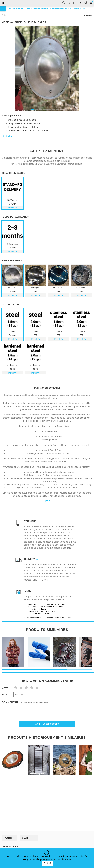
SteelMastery (9, 3)
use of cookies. (64, 859)
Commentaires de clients (63, 9)
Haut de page (14, 9)
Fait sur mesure (34, 9)
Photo (23, 9)
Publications (80, 9)
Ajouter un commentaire (47, 720)
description (46, 9)
